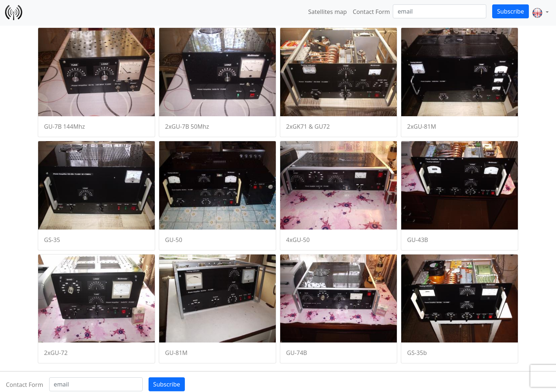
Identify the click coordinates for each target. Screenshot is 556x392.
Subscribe (510, 11)
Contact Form (372, 12)
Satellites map (327, 12)
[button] (540, 13)
